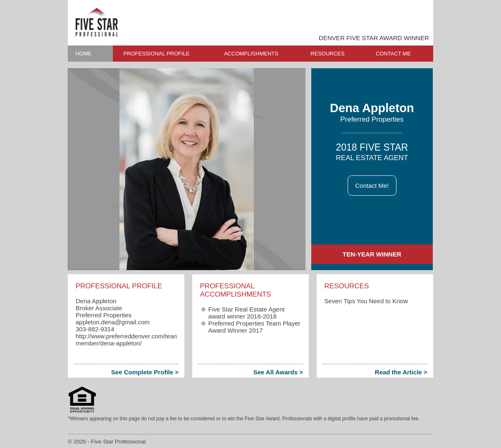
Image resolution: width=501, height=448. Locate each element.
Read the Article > (401, 372)
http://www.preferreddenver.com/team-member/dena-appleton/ (128, 340)
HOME (83, 54)
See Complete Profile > (145, 372)
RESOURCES (327, 54)
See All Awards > (278, 372)
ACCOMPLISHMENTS (251, 54)
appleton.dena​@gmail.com (113, 322)
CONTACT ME (393, 54)
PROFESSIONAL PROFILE (157, 54)
